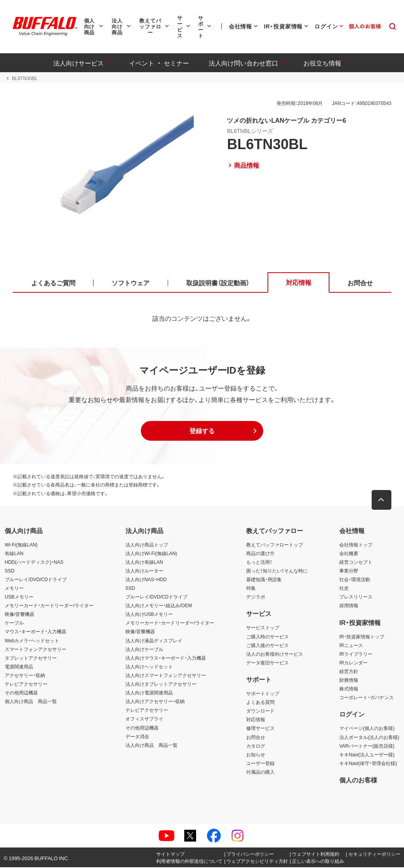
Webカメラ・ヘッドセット (32, 641)
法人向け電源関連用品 (149, 693)
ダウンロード (260, 711)
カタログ (256, 746)
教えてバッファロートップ (275, 545)
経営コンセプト (356, 562)
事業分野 (349, 571)
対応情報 (256, 720)
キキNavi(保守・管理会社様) (368, 763)
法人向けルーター (144, 571)
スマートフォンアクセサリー (36, 649)
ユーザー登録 (260, 763)
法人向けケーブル (144, 649)
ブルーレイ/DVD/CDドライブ (36, 580)
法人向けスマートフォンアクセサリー (166, 676)
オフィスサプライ (144, 719)
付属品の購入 (260, 772)
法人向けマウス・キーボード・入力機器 (166, 658)
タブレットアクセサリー (31, 658)
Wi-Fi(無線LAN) (21, 545)
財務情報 (349, 681)
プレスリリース (356, 597)
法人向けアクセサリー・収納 (155, 702)
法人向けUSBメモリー (149, 615)
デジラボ (256, 597)
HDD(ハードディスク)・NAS (34, 562)
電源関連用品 (19, 667)
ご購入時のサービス (267, 637)
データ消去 (137, 737)
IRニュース (351, 645)
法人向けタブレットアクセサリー (161, 685)
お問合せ (256, 737)
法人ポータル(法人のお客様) (369, 737)
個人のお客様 (358, 780)
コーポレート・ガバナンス (367, 698)
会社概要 (349, 554)
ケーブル (14, 623)
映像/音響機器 (20, 615)
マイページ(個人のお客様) (367, 729)
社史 (344, 589)
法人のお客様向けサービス (275, 654)
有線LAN (14, 554)
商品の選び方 (260, 554)
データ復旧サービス (267, 663)
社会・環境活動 (355, 580)
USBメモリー (19, 597)
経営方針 (349, 672)
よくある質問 (260, 703)
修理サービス (260, 729)
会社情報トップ (356, 545)
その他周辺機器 (21, 693)
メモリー (14, 589)
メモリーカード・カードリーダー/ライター (49, 606)
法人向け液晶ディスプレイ (154, 641)
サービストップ (263, 628)
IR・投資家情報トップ (362, 637)
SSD (10, 571)
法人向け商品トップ (147, 545)
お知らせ (256, 755)
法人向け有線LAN (144, 562)
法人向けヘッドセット (149, 667)
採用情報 (349, 606)
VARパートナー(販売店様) (367, 746)
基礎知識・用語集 (264, 580)
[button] (202, 431)
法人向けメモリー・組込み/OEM (159, 606)
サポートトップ (263, 694)
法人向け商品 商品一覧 (151, 745)
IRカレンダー (353, 663)
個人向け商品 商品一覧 (31, 702)
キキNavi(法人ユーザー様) (367, 755)
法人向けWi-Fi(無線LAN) (151, 554)
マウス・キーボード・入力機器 (36, 632)
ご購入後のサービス (267, 645)
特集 (251, 589)
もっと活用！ (259, 562)
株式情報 (349, 689)
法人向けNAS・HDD (146, 580)
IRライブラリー (356, 654)
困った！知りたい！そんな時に (277, 571)
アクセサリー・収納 (25, 676)
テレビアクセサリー (26, 685)
